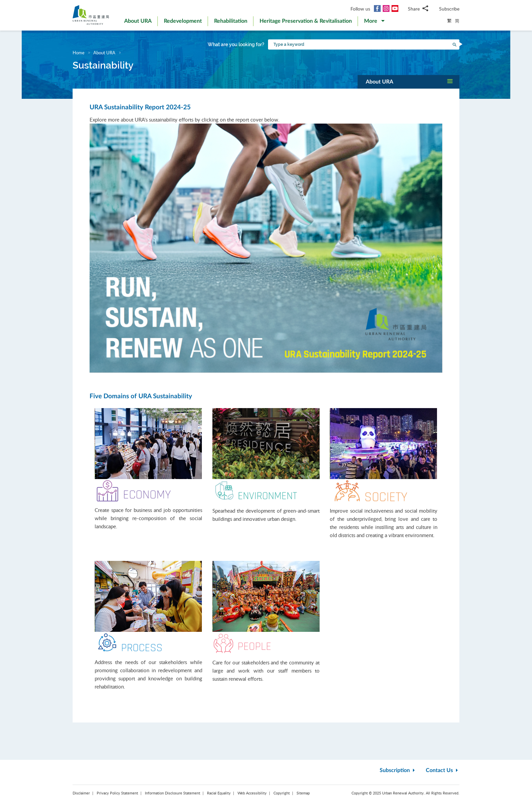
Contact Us (443, 770)
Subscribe (449, 9)
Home (79, 53)
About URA (104, 53)
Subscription (398, 770)
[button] (374, 22)
